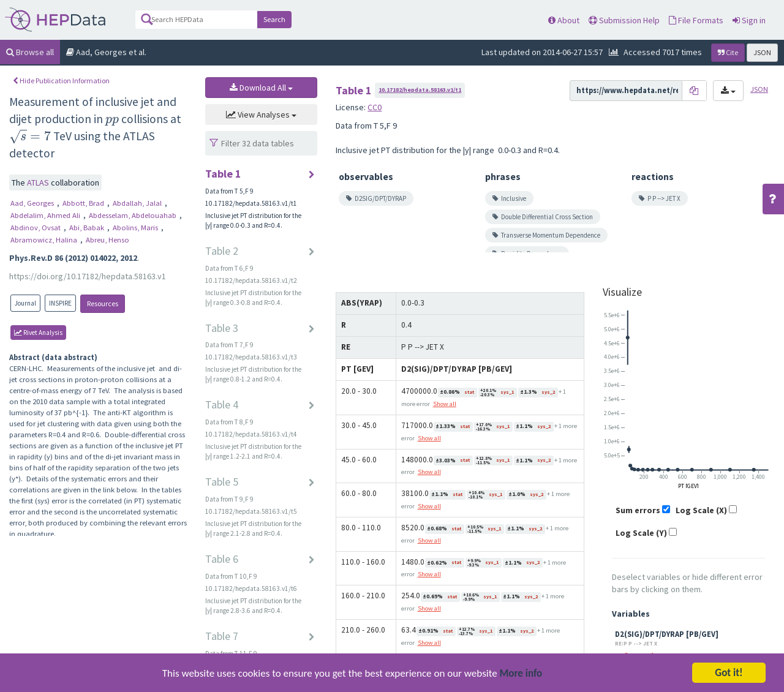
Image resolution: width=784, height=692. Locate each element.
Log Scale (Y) (641, 533)
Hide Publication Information (61, 81)
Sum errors (638, 510)
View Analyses (261, 115)
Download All (261, 88)
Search (274, 19)
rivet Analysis (38, 333)
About (564, 20)
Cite (728, 52)
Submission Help (624, 20)
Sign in (749, 20)
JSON (762, 52)
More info (521, 681)
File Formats (696, 20)
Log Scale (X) (701, 510)
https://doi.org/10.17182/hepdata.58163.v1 (88, 276)
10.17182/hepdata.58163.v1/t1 (420, 90)
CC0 (375, 107)
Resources (103, 303)
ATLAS (39, 182)
